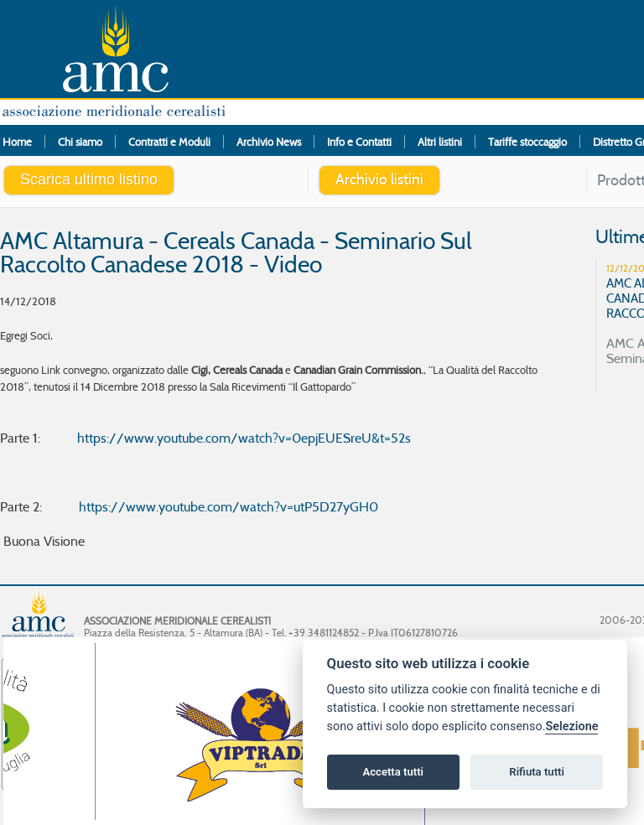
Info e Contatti (359, 142)
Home (17, 142)
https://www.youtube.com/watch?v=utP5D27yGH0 (229, 507)
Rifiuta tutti (537, 772)
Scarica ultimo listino (89, 179)
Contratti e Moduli (169, 142)
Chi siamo (80, 142)
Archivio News (269, 142)
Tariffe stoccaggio (527, 142)
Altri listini (440, 142)
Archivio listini (379, 179)
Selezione (571, 726)
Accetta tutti (393, 772)
